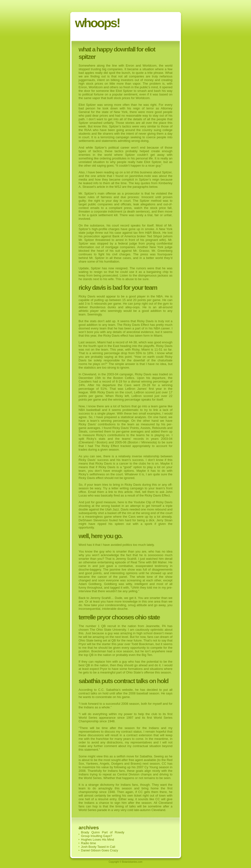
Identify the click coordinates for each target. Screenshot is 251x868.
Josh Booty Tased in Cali (98, 847)
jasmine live (118, 569)
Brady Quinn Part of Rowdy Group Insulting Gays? (103, 834)
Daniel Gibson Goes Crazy (100, 850)
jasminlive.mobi (140, 176)
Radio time (89, 843)
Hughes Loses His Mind (98, 840)
